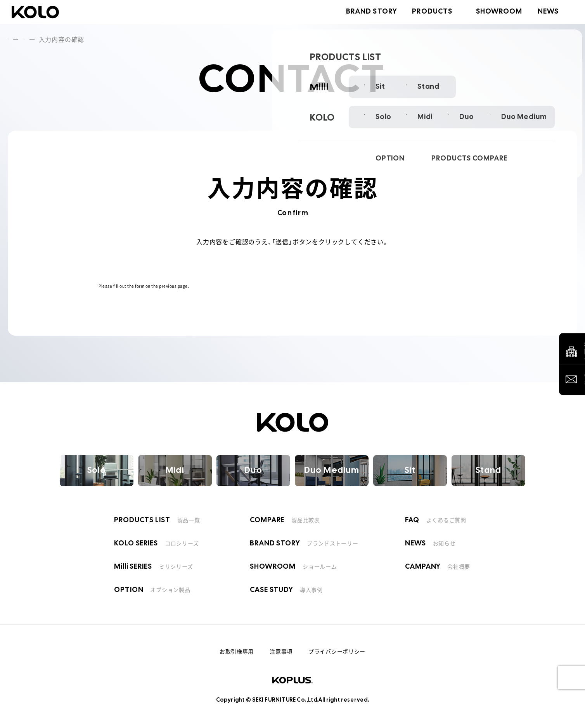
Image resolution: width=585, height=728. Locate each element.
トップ (17, 39)
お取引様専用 (237, 651)
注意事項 (281, 651)
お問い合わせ (60, 39)
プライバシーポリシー (337, 651)
